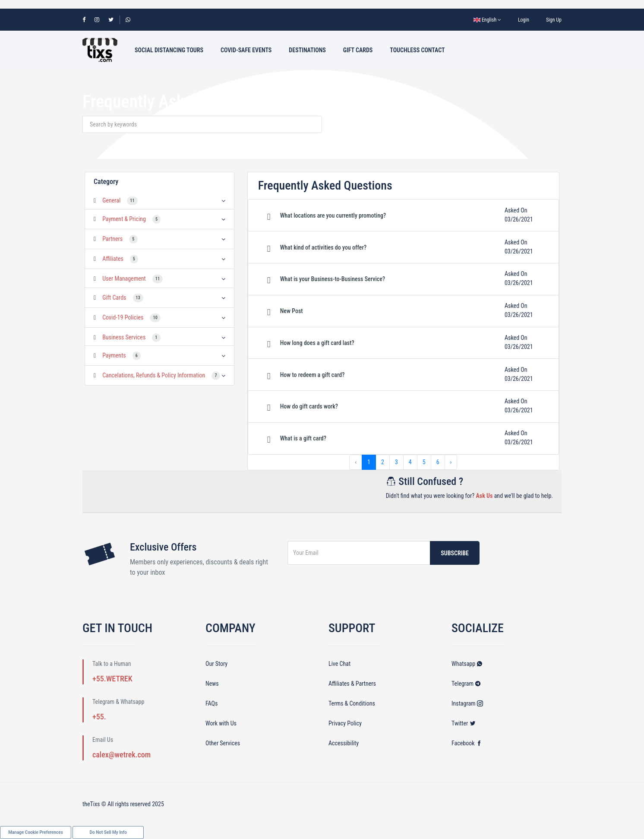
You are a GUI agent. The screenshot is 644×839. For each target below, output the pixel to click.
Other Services (223, 743)
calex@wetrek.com (122, 755)
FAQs (212, 703)
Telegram (466, 684)
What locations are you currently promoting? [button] (333, 215)
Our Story (216, 664)
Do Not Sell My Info (108, 832)
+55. (99, 717)
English (487, 20)
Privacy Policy (345, 723)
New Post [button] (292, 311)
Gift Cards (358, 50)
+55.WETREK (112, 679)
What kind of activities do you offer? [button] (323, 247)
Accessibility (344, 743)
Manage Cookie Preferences (36, 832)
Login (524, 20)
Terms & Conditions (352, 703)
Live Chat (339, 664)
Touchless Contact (417, 50)
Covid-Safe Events (246, 50)
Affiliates (113, 259)
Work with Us (221, 723)
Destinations (307, 50)
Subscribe (455, 553)
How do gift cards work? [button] (309, 406)
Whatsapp (467, 664)
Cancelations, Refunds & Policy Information (154, 375)
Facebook (467, 743)
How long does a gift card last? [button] (317, 343)
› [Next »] (451, 462)
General (111, 200)
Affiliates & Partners (352, 684)
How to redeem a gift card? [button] (313, 375)
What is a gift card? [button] (303, 438)
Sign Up (554, 20)
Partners (112, 239)
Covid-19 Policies (123, 317)
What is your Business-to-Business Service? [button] (333, 279)
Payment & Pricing (124, 219)
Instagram (467, 703)
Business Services (124, 337)
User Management (124, 279)
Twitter (464, 723)
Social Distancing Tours (169, 50)
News (212, 684)
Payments (114, 355)
